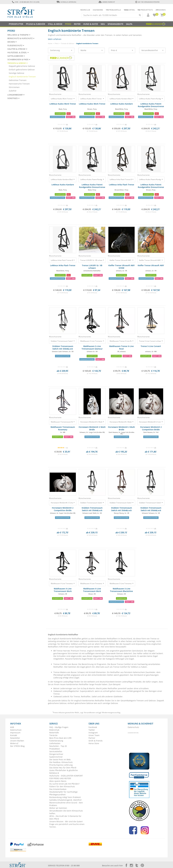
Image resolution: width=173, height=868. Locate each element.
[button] (147, 15)
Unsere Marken (17, 741)
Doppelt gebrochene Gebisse (22, 66)
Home (50, 43)
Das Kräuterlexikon (58, 789)
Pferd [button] (68, 24)
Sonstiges (14, 98)
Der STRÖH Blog (17, 746)
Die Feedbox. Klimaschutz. (61, 762)
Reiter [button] (77, 24)
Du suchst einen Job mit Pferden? (64, 784)
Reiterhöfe (54, 733)
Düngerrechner (56, 754)
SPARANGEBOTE (115, 24)
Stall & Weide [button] (55, 24)
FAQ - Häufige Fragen (59, 727)
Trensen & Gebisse (67, 43)
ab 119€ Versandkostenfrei (147, 2)
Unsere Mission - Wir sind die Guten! (66, 821)
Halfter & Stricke (17, 49)
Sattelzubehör (16, 56)
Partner (92, 738)
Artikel (129, 10)
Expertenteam (81, 647)
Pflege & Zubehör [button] (36, 24)
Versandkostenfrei (152, 50)
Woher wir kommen (58, 808)
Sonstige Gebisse (16, 73)
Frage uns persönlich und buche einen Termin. (67, 826)
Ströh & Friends (96, 741)
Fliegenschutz (16, 46)
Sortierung (61, 50)
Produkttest (55, 749)
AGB (12, 727)
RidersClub (54, 730)
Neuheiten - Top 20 (58, 746)
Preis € (122, 50)
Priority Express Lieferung (61, 765)
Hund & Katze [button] (91, 24)
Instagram (93, 733)
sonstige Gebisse (110, 703)
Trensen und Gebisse (146, 701)
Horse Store (94, 743)
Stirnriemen (14, 87)
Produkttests (145, 10)
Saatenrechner (56, 757)
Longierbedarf (16, 95)
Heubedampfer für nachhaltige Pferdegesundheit (63, 793)
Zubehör (13, 91)
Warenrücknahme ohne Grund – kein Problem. (66, 804)
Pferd (57, 43)
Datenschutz (16, 730)
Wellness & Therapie (19, 35)
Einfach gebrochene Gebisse (22, 70)
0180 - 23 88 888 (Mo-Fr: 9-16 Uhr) (26, 2)
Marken (161, 10)
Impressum (15, 733)
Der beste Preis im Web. (60, 760)
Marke (92, 50)
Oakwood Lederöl (61, 696)
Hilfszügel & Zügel (18, 53)
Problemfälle (113, 10)
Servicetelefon (56, 751)
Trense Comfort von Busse (65, 664)
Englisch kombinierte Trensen (22, 77)
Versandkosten (90, 713)
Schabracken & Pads (19, 60)
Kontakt (14, 735)
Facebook (93, 727)
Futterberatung (56, 741)
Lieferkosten (55, 743)
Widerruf (14, 743)
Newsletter (15, 738)
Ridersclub (85, 10)
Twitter (92, 730)
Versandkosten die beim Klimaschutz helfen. (66, 812)
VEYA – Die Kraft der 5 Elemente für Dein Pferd (65, 817)
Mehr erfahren (55, 39)
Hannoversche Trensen (19, 84)
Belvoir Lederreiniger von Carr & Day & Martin (74, 688)
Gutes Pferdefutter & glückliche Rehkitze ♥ (64, 772)
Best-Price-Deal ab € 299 (60, 738)
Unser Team (94, 735)
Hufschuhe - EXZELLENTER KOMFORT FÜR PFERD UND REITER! (66, 777)
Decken (12, 42)
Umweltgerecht (107, 2)
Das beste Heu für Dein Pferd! (63, 768)
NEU (103, 24)
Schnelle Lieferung (66, 2)
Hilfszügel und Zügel (125, 659)
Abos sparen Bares (58, 781)
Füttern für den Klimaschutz (62, 786)
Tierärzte (53, 735)
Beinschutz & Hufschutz (21, 38)
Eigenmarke (98, 10)
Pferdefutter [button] (16, 24)
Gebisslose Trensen (18, 80)
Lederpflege (68, 682)
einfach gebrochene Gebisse (80, 703)
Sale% (129, 24)
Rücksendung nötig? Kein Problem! (65, 797)
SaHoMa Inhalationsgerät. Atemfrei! (65, 800)
